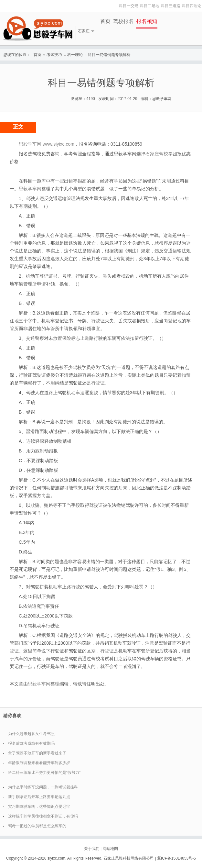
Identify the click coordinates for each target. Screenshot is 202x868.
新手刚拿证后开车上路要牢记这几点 (39, 797)
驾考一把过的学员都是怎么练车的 (37, 826)
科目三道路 (171, 6)
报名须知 (147, 21)
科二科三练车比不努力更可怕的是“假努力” (44, 773)
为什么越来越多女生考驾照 (31, 734)
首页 (105, 21)
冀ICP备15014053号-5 (176, 858)
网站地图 (110, 849)
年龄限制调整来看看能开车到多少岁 (39, 763)
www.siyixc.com (58, 144)
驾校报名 (123, 21)
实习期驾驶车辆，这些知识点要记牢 (39, 807)
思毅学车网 (30, 189)
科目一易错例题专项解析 (109, 55)
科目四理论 (192, 6)
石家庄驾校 (157, 154)
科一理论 (75, 55)
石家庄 (84, 31)
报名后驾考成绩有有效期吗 (31, 743)
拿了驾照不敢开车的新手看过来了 (37, 753)
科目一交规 (129, 6)
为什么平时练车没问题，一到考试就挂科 (43, 787)
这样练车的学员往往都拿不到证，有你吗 (43, 816)
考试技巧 (54, 55)
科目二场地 (150, 6)
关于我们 (92, 849)
